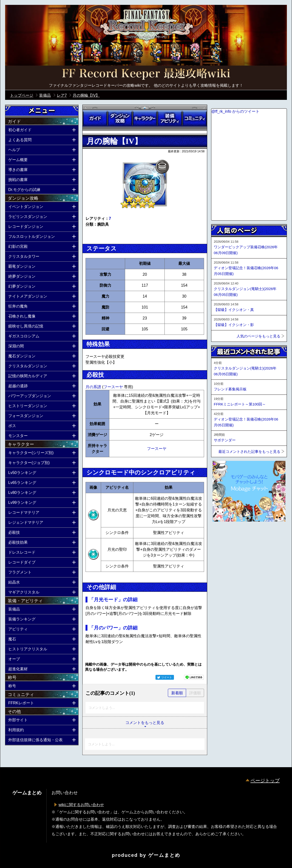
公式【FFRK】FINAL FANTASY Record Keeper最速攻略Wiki (146, 74)
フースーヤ (114, 387)
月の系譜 (94, 387)
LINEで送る (194, 677)
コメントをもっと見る (145, 723)
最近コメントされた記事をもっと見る (249, 451)
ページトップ (265, 781)
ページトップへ (223, 535)
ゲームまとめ (164, 855)
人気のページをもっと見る (258, 336)
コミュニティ (195, 118)
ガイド (95, 118)
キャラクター (145, 118)
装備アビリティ (170, 118)
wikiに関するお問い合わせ (81, 805)
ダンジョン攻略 (120, 118)
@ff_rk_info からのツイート (235, 111)
